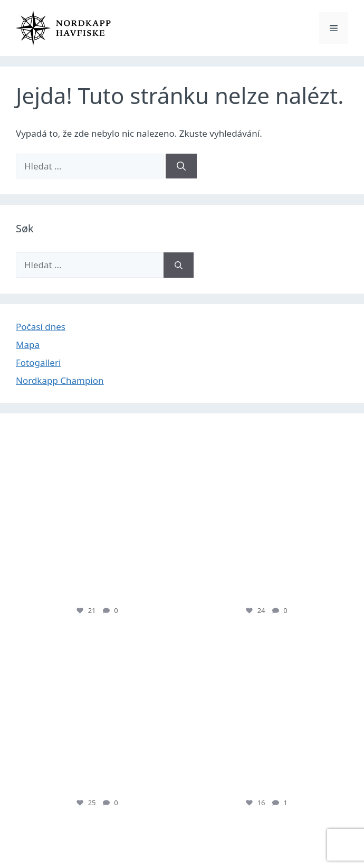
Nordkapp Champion (60, 380)
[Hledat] (181, 166)
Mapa (28, 345)
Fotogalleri (38, 362)
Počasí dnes (41, 327)
